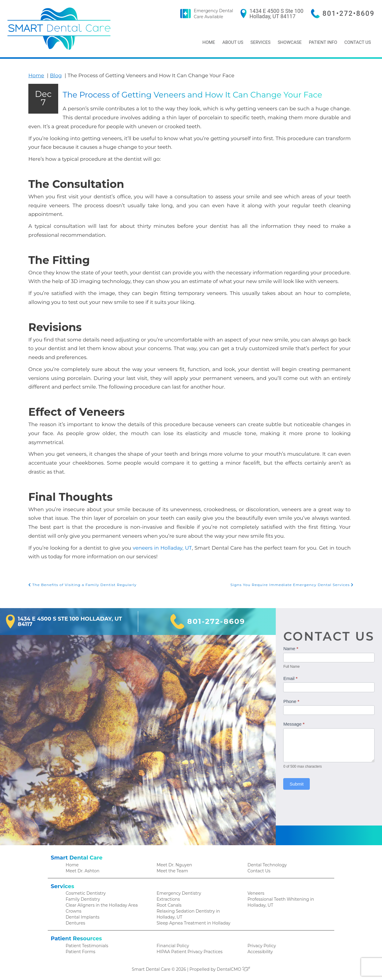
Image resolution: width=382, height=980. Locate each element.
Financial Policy (171, 945)
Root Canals (168, 904)
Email (293, 676)
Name (293, 646)
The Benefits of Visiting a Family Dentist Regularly (79, 582)
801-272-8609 (218, 619)
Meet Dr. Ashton (81, 868)
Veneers (255, 891)
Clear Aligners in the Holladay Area (99, 904)
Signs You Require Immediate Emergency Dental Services (296, 582)
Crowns (73, 910)
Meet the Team (171, 868)
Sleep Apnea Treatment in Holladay (191, 923)
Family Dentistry (81, 898)
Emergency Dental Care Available (225, 14)
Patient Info (322, 42)
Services (259, 42)
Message (296, 722)
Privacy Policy (260, 945)
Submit (299, 781)
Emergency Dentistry (177, 891)
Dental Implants (81, 916)
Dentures (75, 923)
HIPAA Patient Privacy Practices (187, 952)
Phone (294, 699)
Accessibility (259, 952)
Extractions (168, 898)
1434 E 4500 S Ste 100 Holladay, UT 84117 (284, 14)
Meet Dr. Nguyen (173, 862)
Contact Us (357, 42)
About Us (232, 42)
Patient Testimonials (85, 945)
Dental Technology (265, 862)
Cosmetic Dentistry (84, 891)
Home (207, 42)
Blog (53, 75)
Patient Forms (79, 952)
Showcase (288, 42)
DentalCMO (231, 969)
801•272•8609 (351, 14)
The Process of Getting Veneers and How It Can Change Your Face (188, 134)
